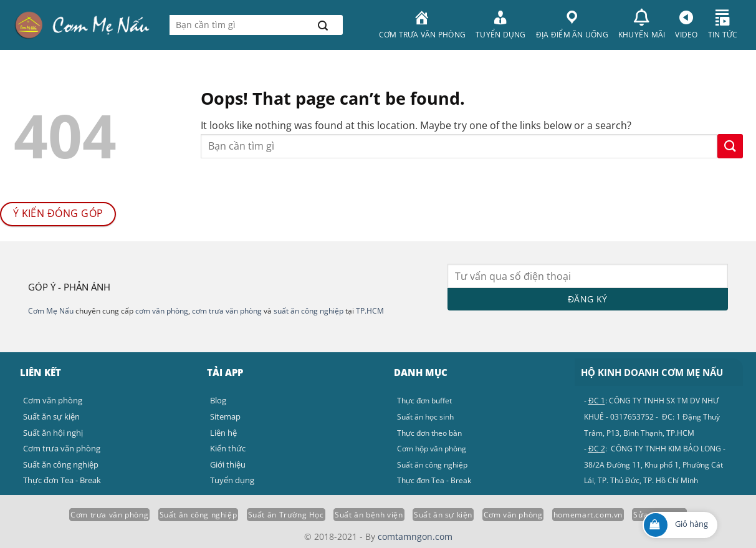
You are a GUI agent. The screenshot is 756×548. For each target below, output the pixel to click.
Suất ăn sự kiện (443, 515)
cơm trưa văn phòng (227, 311)
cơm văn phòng (162, 311)
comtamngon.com (415, 536)
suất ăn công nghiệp (309, 311)
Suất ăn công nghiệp (199, 515)
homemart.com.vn (588, 515)
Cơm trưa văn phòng (109, 515)
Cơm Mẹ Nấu (51, 311)
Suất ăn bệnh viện (369, 515)
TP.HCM (370, 311)
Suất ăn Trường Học (286, 515)
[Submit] (323, 25)
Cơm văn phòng (513, 515)
